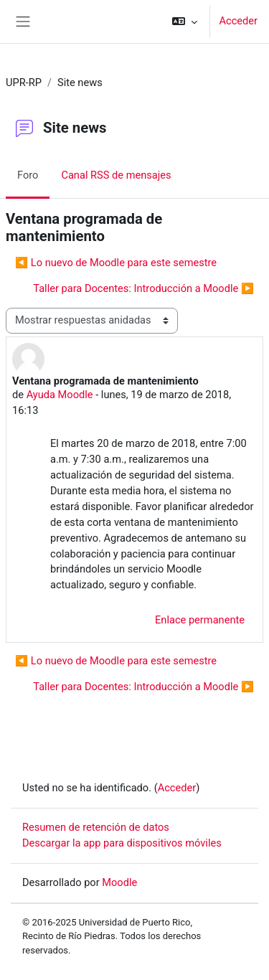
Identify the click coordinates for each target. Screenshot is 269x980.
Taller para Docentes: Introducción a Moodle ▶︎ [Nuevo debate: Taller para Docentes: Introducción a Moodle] (143, 288)
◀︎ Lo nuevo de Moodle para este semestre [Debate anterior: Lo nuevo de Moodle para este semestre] (116, 263)
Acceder (238, 21)
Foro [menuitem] (28, 175)
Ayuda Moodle (60, 395)
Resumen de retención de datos (96, 827)
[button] (185, 22)
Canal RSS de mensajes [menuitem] (116, 175)
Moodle (119, 882)
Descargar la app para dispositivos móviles (122, 843)
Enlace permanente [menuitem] (200, 620)
